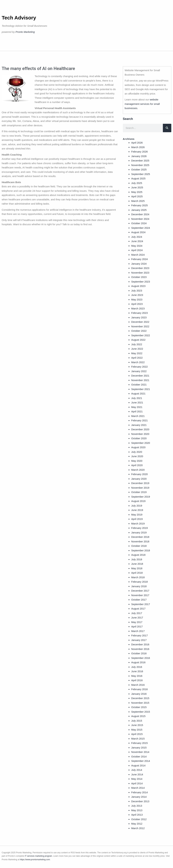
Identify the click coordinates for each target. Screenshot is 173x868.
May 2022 (137, 353)
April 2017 (137, 626)
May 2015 (137, 730)
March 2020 (138, 470)
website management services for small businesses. (142, 104)
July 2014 (137, 770)
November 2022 (140, 326)
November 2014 (140, 752)
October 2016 (139, 653)
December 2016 (140, 644)
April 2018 (137, 573)
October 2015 (139, 707)
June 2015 (137, 725)
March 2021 (138, 416)
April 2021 (137, 411)
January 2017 (139, 640)
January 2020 (139, 479)
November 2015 (140, 703)
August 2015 (138, 716)
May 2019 (137, 515)
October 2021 (139, 385)
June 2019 (137, 510)
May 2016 (137, 676)
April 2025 (137, 196)
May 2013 (137, 810)
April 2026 (137, 143)
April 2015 (137, 734)
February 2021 (140, 420)
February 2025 (140, 205)
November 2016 (140, 649)
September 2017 (141, 604)
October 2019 (139, 492)
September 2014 (141, 761)
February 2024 (140, 259)
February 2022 (140, 367)
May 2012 (137, 824)
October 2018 (139, 546)
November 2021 (140, 380)
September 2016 (141, 658)
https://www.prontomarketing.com (35, 860)
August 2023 (138, 286)
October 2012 (139, 819)
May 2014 (137, 779)
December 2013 (140, 801)
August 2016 (138, 662)
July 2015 (137, 721)
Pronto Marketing (25, 32)
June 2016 (137, 671)
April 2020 (137, 465)
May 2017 (137, 622)
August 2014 (138, 765)
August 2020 (138, 447)
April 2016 (137, 680)
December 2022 (140, 322)
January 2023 (139, 317)
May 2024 (137, 246)
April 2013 (137, 815)
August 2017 (138, 609)
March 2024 (138, 255)
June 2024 (137, 241)
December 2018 (140, 537)
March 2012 (138, 828)
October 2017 (139, 600)
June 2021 (137, 402)
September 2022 (141, 335)
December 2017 (140, 591)
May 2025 (137, 192)
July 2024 (137, 237)
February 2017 (140, 635)
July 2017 (137, 613)
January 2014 (139, 797)
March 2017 (138, 631)
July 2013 (137, 806)
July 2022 (137, 344)
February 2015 (140, 743)
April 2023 (137, 304)
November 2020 (140, 434)
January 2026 (139, 156)
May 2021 (137, 407)
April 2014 (137, 783)
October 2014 (139, 756)
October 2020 (139, 438)
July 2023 (137, 291)
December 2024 (140, 214)
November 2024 (140, 219)
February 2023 (140, 313)
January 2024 (139, 264)
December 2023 (140, 268)
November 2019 (140, 488)
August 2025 (138, 178)
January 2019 (139, 532)
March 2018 (138, 577)
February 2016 (140, 689)
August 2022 (138, 340)
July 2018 (137, 559)
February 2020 (140, 474)
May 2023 (137, 300)
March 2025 (138, 201)
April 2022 (137, 358)
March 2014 (138, 788)
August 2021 (138, 394)
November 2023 (140, 273)
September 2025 (141, 174)
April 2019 (137, 519)
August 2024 (138, 232)
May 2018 (137, 568)
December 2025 (140, 161)
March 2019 (138, 524)
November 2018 (140, 541)
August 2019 (138, 501)
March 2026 (138, 147)
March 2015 (138, 739)
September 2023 (141, 282)
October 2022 (139, 331)
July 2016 (137, 667)
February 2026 (140, 152)
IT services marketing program (39, 856)
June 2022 (137, 349)
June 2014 (137, 774)
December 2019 (140, 483)
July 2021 (137, 398)
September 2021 (141, 389)
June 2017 (137, 618)
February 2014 (140, 792)
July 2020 (137, 452)
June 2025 (137, 187)
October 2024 (139, 223)
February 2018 (140, 582)
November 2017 (140, 595)
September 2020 (141, 443)
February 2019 (140, 528)
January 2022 (139, 371)
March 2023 (138, 308)
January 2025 (139, 210)
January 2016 (139, 694)
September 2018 (141, 550)
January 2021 (139, 425)
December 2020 (140, 429)
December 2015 (140, 698)
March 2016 (138, 685)
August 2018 (138, 555)
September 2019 (141, 497)
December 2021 (140, 376)
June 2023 (137, 295)
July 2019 (137, 506)
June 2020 (137, 456)
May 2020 (137, 461)
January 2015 (139, 748)
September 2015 (141, 712)
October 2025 (139, 169)
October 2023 (139, 277)
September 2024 (141, 228)
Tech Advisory (19, 18)
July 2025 (137, 183)
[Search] (167, 128)
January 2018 (139, 586)
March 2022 (138, 362)
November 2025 (140, 165)
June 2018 (137, 564)
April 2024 (137, 250)
